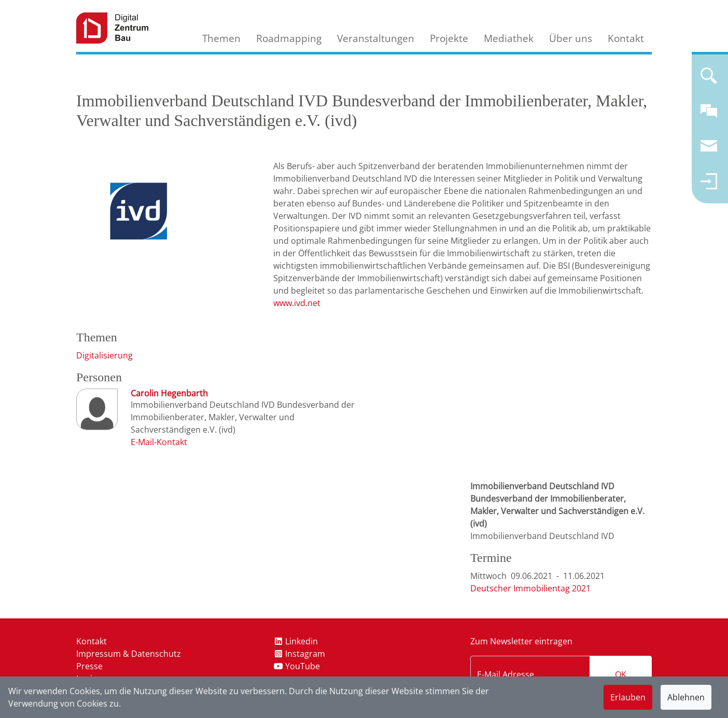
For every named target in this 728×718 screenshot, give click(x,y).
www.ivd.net (297, 303)
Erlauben (628, 697)
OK (621, 674)
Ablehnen (686, 697)
